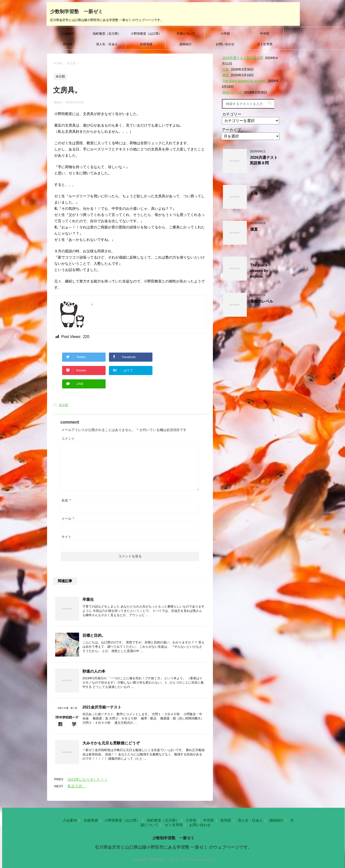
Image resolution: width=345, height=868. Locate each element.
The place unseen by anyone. (244, 81)
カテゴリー (232, 114)
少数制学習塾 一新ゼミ (76, 11)
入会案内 (67, 34)
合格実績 (146, 44)
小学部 (225, 34)
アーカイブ (231, 130)
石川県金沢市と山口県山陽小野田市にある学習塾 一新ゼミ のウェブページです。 (173, 847)
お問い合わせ (225, 44)
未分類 (63, 405)
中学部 (265, 34)
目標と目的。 (94, 635)
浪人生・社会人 (107, 44)
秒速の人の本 (94, 671)
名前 (66, 500)
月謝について (186, 34)
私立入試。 (77, 786)
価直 (226, 75)
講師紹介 (186, 44)
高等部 (67, 44)
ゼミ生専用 (265, 44)
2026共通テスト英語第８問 (243, 58)
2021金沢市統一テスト (102, 707)
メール (68, 519)
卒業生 (88, 600)
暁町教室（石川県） (107, 34)
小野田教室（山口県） (146, 34)
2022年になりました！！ (88, 779)
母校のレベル (232, 92)
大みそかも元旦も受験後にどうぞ (111, 743)
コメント (68, 438)
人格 (226, 69)
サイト (66, 537)
